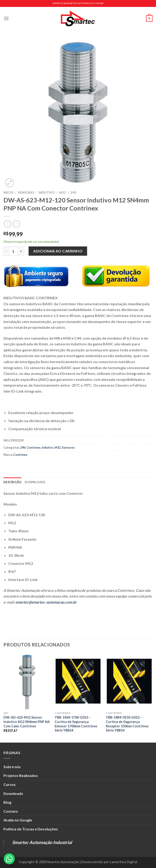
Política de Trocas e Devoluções (31, 829)
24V (74, 193)
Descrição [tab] (12, 482)
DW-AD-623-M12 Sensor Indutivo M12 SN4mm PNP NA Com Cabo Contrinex (27, 722)
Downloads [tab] (35, 482)
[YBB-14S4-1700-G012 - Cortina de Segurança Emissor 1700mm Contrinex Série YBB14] (78, 681)
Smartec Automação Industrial (42, 842)
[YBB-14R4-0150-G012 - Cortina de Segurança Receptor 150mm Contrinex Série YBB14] (129, 681)
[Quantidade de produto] (13, 251)
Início (9, 193)
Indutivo (47, 193)
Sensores (26, 193)
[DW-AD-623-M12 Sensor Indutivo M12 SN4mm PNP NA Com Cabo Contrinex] (27, 681)
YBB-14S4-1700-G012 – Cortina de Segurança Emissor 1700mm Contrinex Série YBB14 (76, 724)
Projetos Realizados (21, 775)
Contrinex (34, 447)
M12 (63, 193)
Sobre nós (12, 767)
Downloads (13, 793)
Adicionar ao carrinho (58, 251)
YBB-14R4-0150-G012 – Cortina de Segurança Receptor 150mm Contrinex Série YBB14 (127, 724)
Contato (11, 811)
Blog (7, 802)
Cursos (10, 784)
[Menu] (6, 18)
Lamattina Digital (124, 862)
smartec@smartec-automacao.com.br (78, 3)
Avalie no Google (18, 820)
